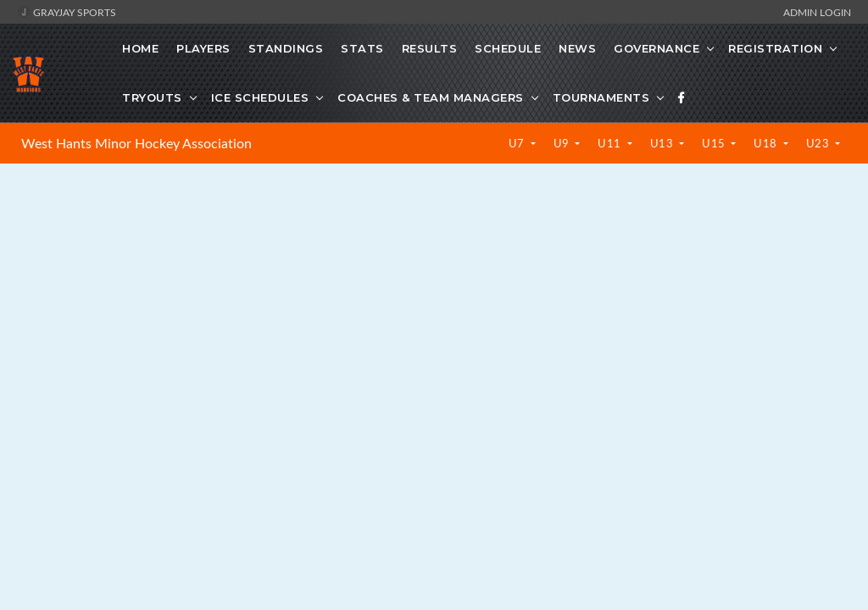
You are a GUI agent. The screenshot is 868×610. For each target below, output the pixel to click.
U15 (715, 143)
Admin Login (817, 12)
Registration (775, 48)
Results (430, 48)
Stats (362, 48)
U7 (518, 143)
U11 (611, 143)
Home (140, 48)
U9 (563, 143)
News (577, 48)
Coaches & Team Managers (431, 97)
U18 (767, 143)
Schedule (508, 48)
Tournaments (601, 97)
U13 (663, 143)
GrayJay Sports (67, 12)
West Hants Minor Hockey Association (136, 143)
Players (203, 48)
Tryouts (152, 97)
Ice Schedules (260, 97)
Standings (286, 48)
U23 (819, 143)
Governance (657, 48)
